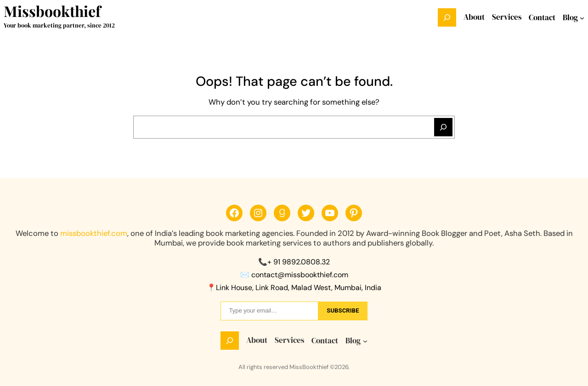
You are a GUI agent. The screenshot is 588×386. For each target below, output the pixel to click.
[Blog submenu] (582, 17)
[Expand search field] (447, 17)
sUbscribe (343, 310)
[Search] (443, 127)
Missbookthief (52, 11)
